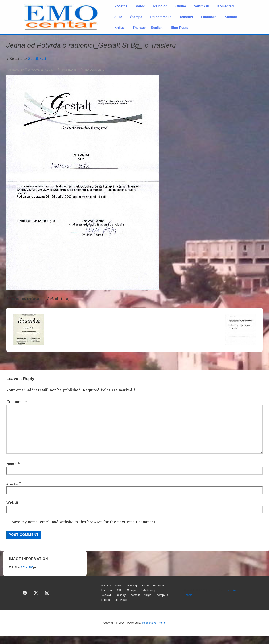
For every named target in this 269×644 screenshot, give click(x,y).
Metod (140, 6)
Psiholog (160, 6)
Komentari (226, 6)
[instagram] (47, 593)
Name (11, 464)
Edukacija (209, 17)
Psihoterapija (161, 17)
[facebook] (25, 593)
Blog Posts (179, 28)
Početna (121, 6)
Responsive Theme (154, 623)
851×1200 (27, 567)
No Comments (94, 70)
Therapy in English (148, 28)
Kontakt (231, 17)
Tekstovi (186, 17)
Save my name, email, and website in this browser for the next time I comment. (84, 522)
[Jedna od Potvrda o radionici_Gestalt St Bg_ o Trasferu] (34, 70)
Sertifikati (202, 6)
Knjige (119, 28)
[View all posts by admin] (47, 70)
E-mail (12, 483)
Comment (17, 402)
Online (181, 6)
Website (13, 503)
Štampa (136, 17)
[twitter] (36, 593)
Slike (118, 17)
